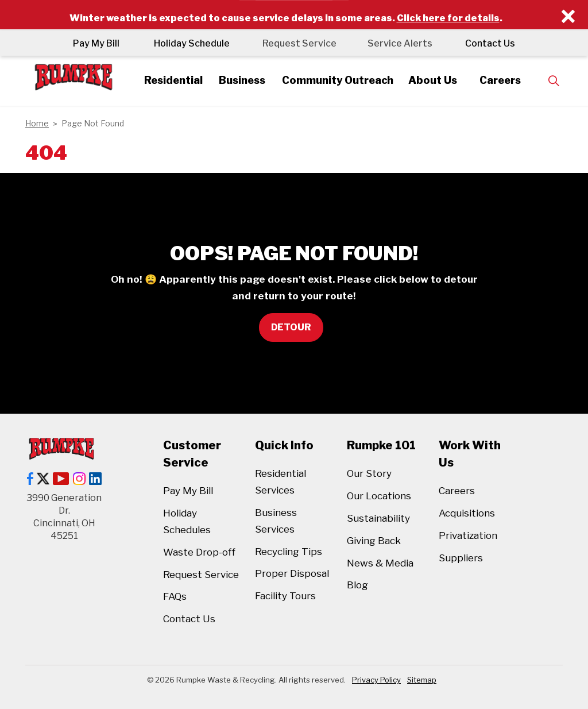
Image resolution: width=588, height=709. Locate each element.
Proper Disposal (292, 573)
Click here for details (448, 18)
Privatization (468, 535)
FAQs (175, 596)
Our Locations (379, 496)
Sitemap (422, 680)
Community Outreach (339, 80)
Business (240, 80)
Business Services (276, 521)
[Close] (568, 17)
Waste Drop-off (199, 552)
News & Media (380, 563)
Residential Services (281, 482)
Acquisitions (467, 513)
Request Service (298, 43)
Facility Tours (285, 596)
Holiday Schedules (187, 521)
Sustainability (378, 518)
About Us (438, 80)
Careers (507, 80)
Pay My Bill (93, 43)
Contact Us (494, 43)
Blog (357, 585)
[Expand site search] (562, 81)
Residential (168, 80)
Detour (291, 327)
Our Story (369, 473)
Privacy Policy (376, 680)
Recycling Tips (289, 552)
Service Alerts (402, 43)
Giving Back (374, 541)
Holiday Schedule (188, 43)
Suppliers (461, 558)
